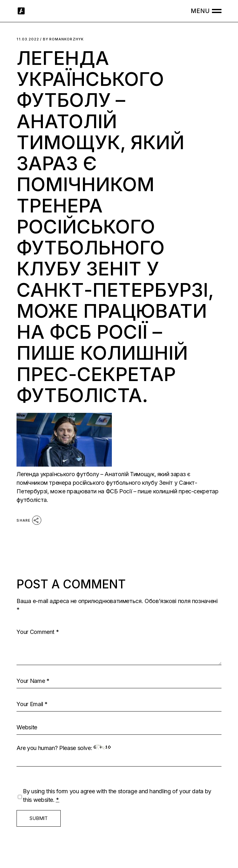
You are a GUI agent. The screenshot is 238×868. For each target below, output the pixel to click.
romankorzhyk (63, 39)
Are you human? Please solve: (119, 756)
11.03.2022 (28, 39)
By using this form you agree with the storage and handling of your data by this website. (117, 795)
